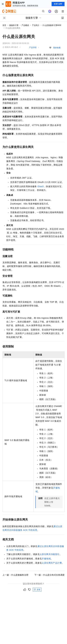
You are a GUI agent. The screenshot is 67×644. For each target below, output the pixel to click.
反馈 (37, 590)
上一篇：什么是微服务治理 (15, 575)
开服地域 (46, 559)
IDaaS (41, 186)
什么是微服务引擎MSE (52, 25)
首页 (4, 25)
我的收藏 (57, 48)
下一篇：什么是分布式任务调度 (49, 575)
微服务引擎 (14, 25)
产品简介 (36, 25)
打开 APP (58, 4)
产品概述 (25, 25)
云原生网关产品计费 (52, 563)
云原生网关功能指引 (50, 554)
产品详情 (33, 47)
